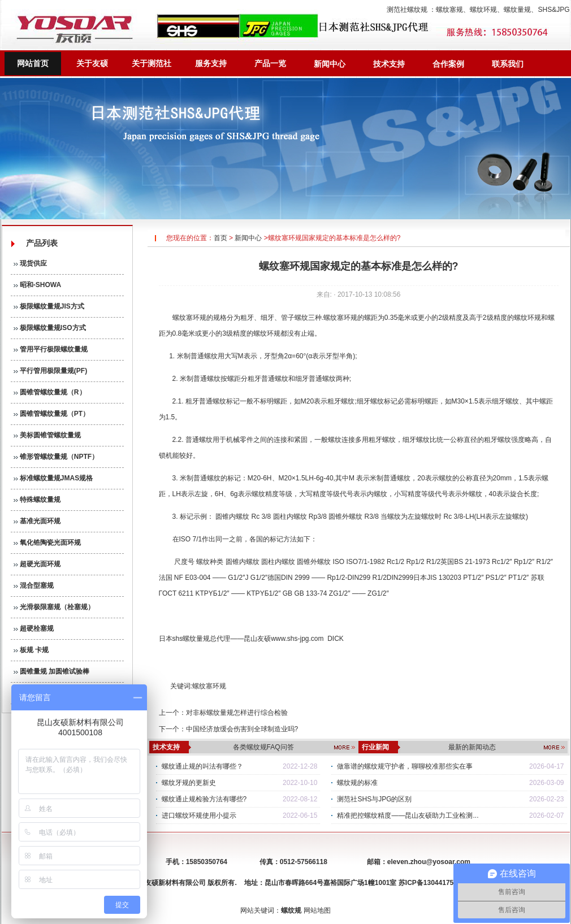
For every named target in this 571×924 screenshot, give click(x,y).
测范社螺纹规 (407, 10)
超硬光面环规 (37, 564)
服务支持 (211, 63)
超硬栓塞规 (34, 628)
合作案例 (448, 64)
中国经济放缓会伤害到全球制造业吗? (242, 729)
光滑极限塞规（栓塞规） (54, 607)
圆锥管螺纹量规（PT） (52, 414)
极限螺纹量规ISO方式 (50, 328)
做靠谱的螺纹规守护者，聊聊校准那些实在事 (405, 766)
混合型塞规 (34, 585)
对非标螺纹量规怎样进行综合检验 (237, 713)
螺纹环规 (483, 10)
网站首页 (33, 63)
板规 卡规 (31, 650)
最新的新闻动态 (472, 747)
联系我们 (508, 64)
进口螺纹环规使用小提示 (199, 815)
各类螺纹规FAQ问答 (263, 747)
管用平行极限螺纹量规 (51, 349)
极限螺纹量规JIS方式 (49, 306)
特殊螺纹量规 (37, 500)
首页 (220, 238)
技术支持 (389, 64)
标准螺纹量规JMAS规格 (53, 478)
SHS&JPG (553, 10)
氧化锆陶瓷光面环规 (47, 543)
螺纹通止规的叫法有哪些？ (202, 766)
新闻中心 (330, 64)
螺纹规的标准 (357, 783)
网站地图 (317, 910)
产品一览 (270, 63)
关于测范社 (152, 63)
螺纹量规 (517, 10)
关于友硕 (92, 63)
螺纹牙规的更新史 (189, 783)
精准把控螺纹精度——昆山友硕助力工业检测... (408, 815)
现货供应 (30, 263)
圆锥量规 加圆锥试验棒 (52, 671)
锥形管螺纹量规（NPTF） (56, 457)
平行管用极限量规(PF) (51, 371)
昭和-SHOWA (38, 285)
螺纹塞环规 (189, 318)
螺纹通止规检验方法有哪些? (204, 799)
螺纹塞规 (449, 10)
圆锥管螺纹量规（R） (50, 392)
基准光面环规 (37, 521)
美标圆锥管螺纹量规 (47, 435)
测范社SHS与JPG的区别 (374, 799)
